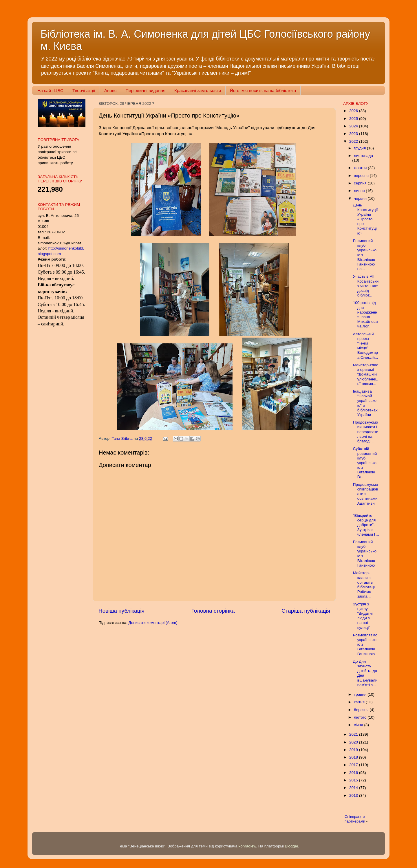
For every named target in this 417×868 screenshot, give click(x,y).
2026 (354, 111)
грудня (360, 148)
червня (361, 198)
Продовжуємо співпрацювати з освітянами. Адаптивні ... (366, 496)
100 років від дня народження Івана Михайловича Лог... (365, 314)
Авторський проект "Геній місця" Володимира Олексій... (366, 346)
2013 (354, 795)
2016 (354, 773)
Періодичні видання (145, 90)
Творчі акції (84, 90)
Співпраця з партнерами (355, 819)
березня (362, 710)
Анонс (110, 90)
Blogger (292, 846)
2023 (354, 134)
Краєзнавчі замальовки (198, 90)
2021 (354, 734)
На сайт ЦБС (50, 90)
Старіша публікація (306, 611)
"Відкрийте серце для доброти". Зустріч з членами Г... (366, 525)
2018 (354, 757)
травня (361, 694)
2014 (354, 788)
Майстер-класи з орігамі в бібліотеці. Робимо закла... (364, 585)
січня (359, 725)
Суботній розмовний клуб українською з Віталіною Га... (365, 463)
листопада (363, 156)
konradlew (247, 846)
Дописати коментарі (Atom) (153, 623)
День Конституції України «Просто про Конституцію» (365, 219)
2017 (354, 765)
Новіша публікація (121, 611)
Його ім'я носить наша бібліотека (263, 90)
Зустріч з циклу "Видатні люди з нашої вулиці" (363, 616)
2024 (354, 126)
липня (360, 191)
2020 (354, 742)
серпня (361, 183)
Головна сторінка (213, 611)
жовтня (361, 168)
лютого (361, 717)
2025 (354, 119)
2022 (354, 141)
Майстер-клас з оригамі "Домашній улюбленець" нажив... (366, 374)
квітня (360, 702)
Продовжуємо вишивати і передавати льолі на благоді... (366, 432)
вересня (362, 176)
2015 (354, 780)
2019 (354, 750)
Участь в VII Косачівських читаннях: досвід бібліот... (366, 286)
